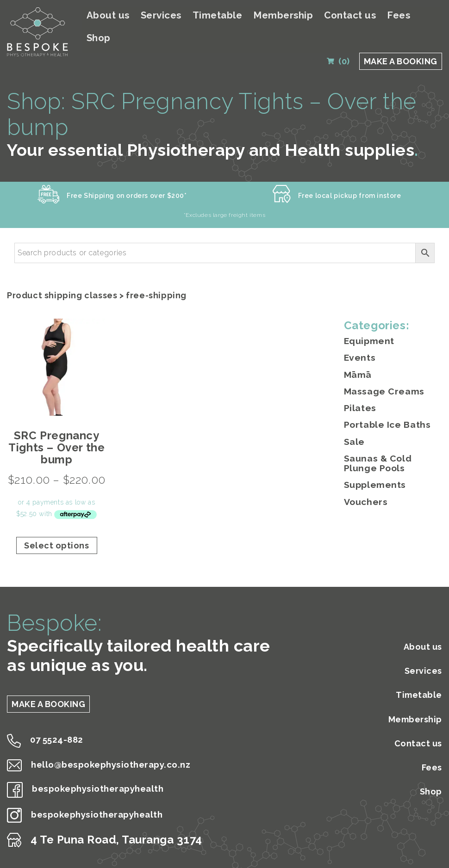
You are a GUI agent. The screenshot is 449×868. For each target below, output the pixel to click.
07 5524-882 (52, 727)
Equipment (368, 328)
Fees (400, 15)
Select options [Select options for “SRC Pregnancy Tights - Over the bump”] (56, 532)
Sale (354, 424)
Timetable (238, 15)
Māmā (357, 360)
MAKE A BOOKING (401, 38)
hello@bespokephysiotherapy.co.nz (116, 752)
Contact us (357, 15)
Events (359, 344)
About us (140, 15)
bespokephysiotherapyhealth (101, 777)
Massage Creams (381, 376)
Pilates (359, 392)
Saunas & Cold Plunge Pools (392, 445)
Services (187, 15)
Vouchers (365, 482)
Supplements (373, 466)
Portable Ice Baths (385, 409)
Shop (431, 15)
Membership (297, 15)
